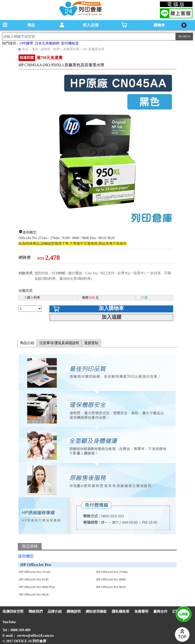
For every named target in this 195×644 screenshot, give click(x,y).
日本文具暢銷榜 (47, 43)
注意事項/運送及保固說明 (59, 343)
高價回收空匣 (13, 611)
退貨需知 (91, 343)
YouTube (9, 622)
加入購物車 (111, 308)
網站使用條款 (96, 611)
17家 (144, 298)
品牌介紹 (55, 611)
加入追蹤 (112, 317)
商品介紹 (27, 343)
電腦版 (176, 4)
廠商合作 (160, 611)
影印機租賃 (70, 43)
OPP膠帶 (26, 43)
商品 (31, 25)
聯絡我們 (36, 611)
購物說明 (74, 611)
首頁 (25, 49)
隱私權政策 (121, 611)
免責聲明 (141, 611)
